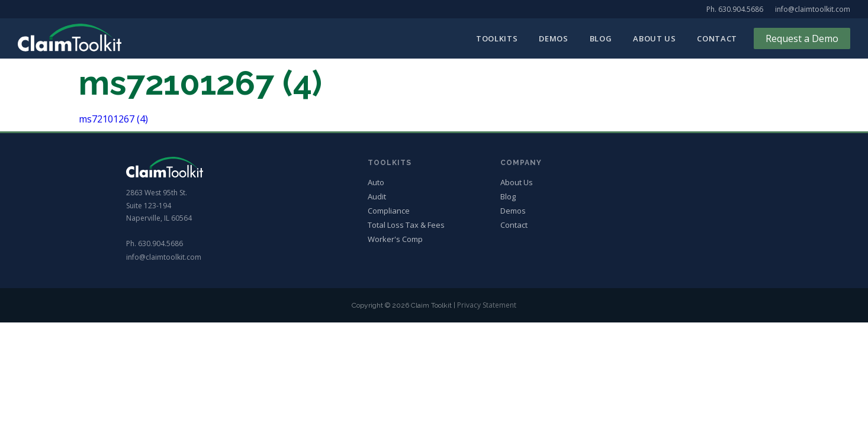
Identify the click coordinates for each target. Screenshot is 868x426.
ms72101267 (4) (113, 119)
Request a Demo (802, 38)
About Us (654, 38)
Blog (601, 38)
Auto (376, 183)
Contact (717, 38)
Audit (377, 197)
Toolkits (497, 38)
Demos (553, 38)
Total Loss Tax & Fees (406, 225)
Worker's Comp (395, 239)
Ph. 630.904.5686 (735, 9)
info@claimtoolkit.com (813, 9)
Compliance (389, 211)
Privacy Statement (487, 305)
